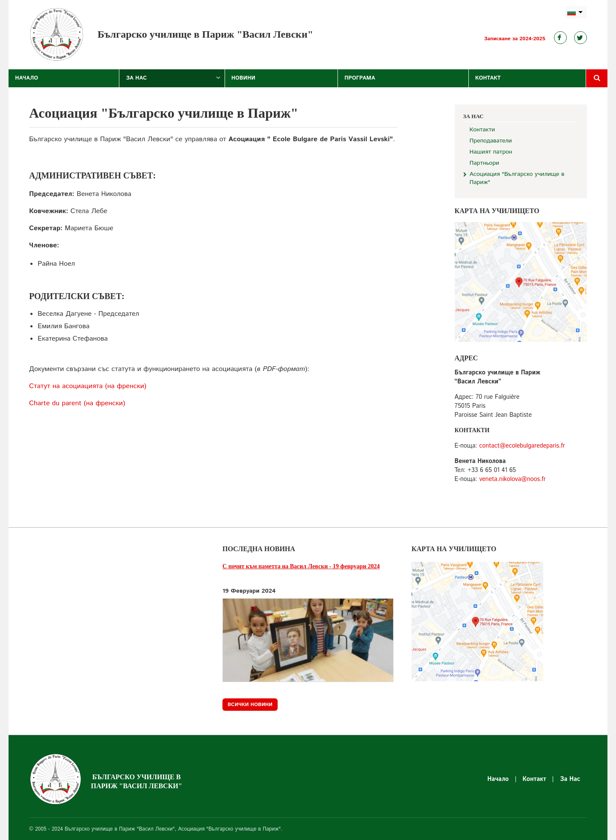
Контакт (488, 78)
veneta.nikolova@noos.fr (512, 479)
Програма (360, 78)
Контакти (482, 130)
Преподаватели (491, 141)
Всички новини (250, 705)
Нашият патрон (491, 152)
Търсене (597, 78)
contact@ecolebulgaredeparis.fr (522, 446)
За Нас (136, 78)
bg (576, 13)
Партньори (484, 163)
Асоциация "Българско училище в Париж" (517, 178)
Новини (243, 78)
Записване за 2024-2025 (515, 39)
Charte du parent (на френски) (77, 403)
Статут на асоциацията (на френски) (88, 386)
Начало (27, 78)
